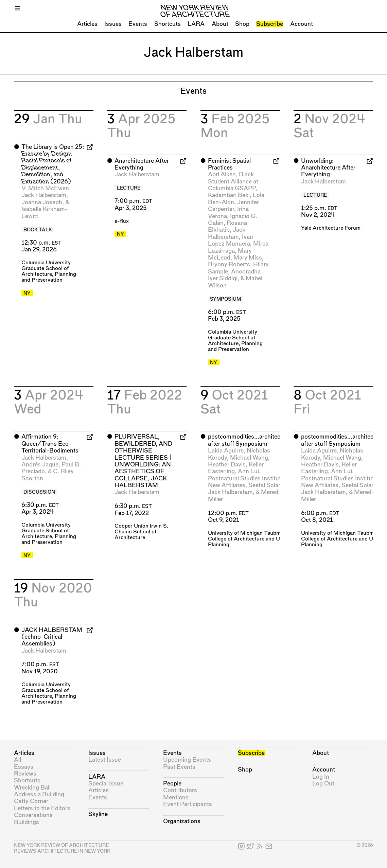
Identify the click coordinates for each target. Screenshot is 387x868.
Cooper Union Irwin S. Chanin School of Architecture (141, 532)
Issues (113, 24)
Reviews (25, 774)
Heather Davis (227, 465)
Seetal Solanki (267, 485)
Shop (242, 24)
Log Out (323, 784)
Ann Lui (248, 471)
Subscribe (270, 24)
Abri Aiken (222, 174)
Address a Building (39, 794)
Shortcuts (168, 24)
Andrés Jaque (40, 465)
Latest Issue (105, 760)
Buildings (27, 822)
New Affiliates (227, 485)
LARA (196, 24)
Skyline (98, 814)
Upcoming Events (187, 760)
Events (138, 24)
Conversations (33, 815)
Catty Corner (31, 801)
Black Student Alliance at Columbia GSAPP (233, 181)
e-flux (122, 221)
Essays (24, 767)
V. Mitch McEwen (45, 188)
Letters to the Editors (42, 808)
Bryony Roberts (229, 264)
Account (302, 24)
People (172, 784)
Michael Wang (249, 458)
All (17, 760)
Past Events (179, 767)
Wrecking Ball (32, 788)
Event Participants (188, 804)
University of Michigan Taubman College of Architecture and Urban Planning (249, 539)
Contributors (180, 790)
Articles (87, 24)
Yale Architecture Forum (331, 228)
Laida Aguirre (226, 451)
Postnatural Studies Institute (246, 479)
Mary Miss (248, 258)
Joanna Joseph (42, 202)
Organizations (182, 821)
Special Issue (106, 784)
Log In (321, 777)
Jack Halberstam (44, 195)
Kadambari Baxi (229, 195)
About (220, 24)
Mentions (176, 798)
